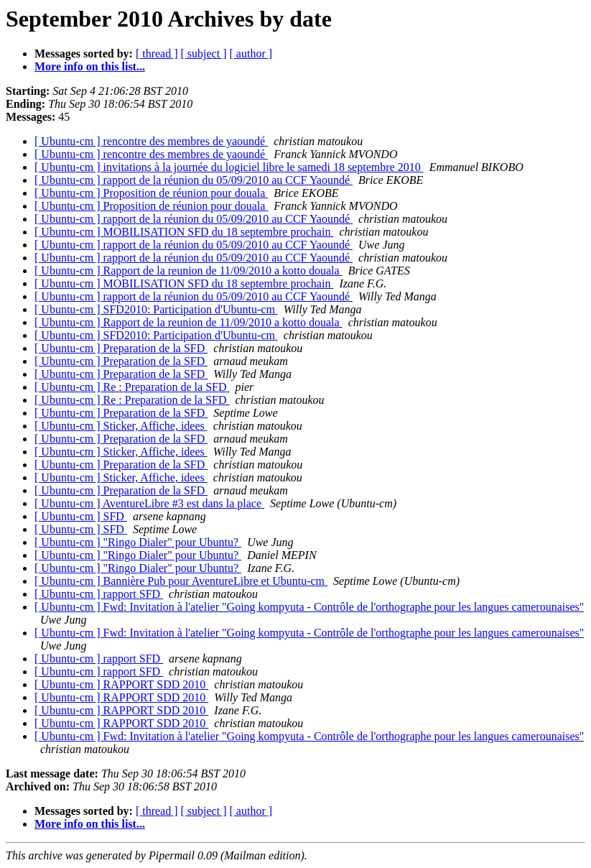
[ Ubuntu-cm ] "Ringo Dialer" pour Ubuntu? (138, 542)
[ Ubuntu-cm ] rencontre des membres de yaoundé (151, 141)
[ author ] (251, 54)
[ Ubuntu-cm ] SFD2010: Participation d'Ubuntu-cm (156, 309)
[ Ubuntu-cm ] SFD (81, 516)
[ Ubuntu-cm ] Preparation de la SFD (121, 348)
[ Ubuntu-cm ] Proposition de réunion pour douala (151, 193)
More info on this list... (90, 66)
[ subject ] (204, 54)
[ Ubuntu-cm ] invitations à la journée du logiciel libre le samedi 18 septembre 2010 (229, 167)
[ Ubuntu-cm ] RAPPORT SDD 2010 (121, 684)
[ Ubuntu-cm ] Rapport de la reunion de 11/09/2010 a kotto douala (189, 271)
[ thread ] (157, 54)
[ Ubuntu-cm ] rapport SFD (99, 594)
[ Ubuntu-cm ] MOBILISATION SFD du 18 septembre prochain (184, 232)
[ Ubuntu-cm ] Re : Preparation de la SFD (132, 387)
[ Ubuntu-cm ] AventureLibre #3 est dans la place (149, 503)
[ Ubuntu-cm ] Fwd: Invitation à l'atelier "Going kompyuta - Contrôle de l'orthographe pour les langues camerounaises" (309, 607)
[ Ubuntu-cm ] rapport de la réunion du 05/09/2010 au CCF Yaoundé (194, 180)
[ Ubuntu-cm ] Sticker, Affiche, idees (121, 426)
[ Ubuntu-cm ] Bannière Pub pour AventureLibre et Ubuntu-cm (181, 581)
